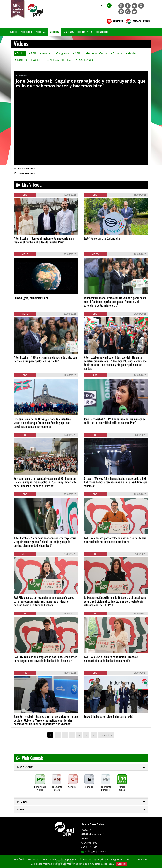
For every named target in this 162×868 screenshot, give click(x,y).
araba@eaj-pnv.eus (95, 851)
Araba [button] (45, 53)
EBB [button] (33, 53)
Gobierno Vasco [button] (96, 53)
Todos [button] (20, 53)
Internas (22, 802)
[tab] (81, 767)
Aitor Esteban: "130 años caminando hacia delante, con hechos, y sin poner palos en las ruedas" (45, 359)
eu (103, 5)
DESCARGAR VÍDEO (26, 168)
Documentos (85, 32)
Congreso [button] (62, 53)
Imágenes (68, 32)
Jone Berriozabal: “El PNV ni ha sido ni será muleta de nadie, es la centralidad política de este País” (115, 421)
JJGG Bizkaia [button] (85, 60)
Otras (20, 809)
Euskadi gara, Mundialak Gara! (31, 298)
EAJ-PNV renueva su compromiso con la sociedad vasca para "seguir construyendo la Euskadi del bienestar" (45, 659)
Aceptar (121, 864)
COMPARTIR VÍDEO (26, 173)
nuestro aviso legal (102, 864)
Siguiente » (106, 735)
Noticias (41, 32)
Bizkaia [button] (116, 53)
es (109, 5)
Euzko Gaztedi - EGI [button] (58, 60)
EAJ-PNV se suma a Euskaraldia (102, 238)
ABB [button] (77, 53)
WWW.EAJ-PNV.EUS (137, 21)
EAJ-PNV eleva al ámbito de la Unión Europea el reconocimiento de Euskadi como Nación (111, 659)
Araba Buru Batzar (93, 824)
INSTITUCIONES (25, 767)
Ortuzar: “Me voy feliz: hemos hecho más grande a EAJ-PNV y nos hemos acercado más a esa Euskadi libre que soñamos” (116, 482)
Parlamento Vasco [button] (28, 60)
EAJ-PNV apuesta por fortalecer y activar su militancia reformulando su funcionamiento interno (115, 540)
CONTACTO (114, 21)
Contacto (102, 32)
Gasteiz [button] (132, 53)
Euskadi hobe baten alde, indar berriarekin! (108, 716)
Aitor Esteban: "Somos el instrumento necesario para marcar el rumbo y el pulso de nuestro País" (44, 240)
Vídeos (54, 32)
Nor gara (26, 32)
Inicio (13, 32)
